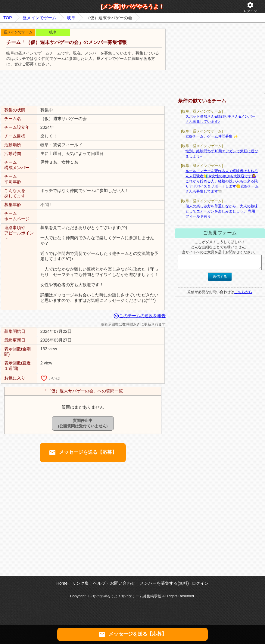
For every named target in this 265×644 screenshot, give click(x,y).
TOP (8, 18)
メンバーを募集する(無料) (164, 583)
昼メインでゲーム (39, 18)
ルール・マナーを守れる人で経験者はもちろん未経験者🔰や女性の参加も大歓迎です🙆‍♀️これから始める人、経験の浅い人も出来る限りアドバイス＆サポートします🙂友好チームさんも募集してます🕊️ (222, 181)
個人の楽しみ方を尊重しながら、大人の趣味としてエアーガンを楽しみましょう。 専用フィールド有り (222, 211)
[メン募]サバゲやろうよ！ (132, 7)
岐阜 (71, 18)
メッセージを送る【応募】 (83, 453)
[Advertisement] (83, 88)
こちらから (243, 292)
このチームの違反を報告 (139, 316)
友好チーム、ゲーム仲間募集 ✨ (212, 136)
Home (62, 583)
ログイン (250, 7)
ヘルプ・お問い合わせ (114, 583)
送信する (220, 277)
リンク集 (80, 583)
